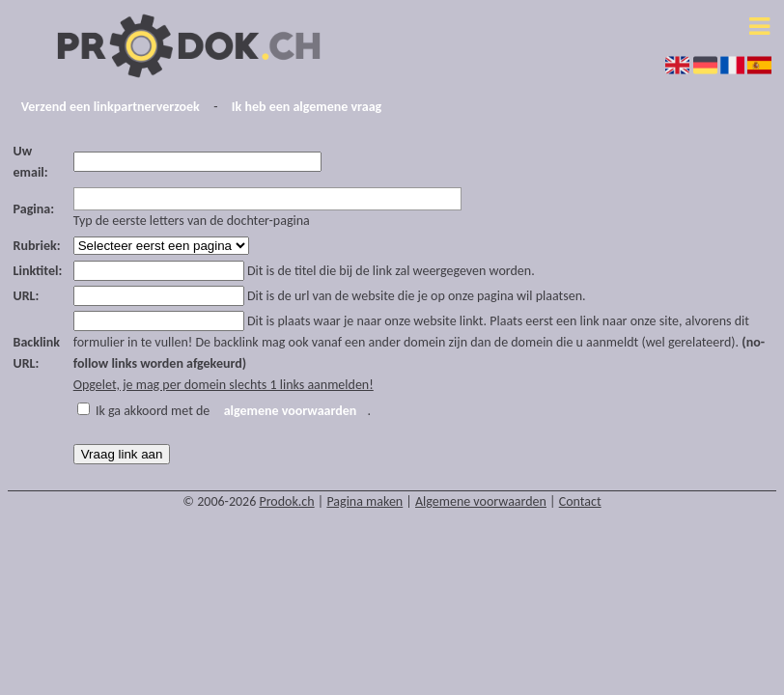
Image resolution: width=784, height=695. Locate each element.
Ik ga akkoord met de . (233, 411)
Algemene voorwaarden (481, 501)
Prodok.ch (286, 501)
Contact (580, 501)
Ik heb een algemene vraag (307, 107)
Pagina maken (364, 501)
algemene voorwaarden (291, 411)
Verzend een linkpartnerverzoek (111, 107)
